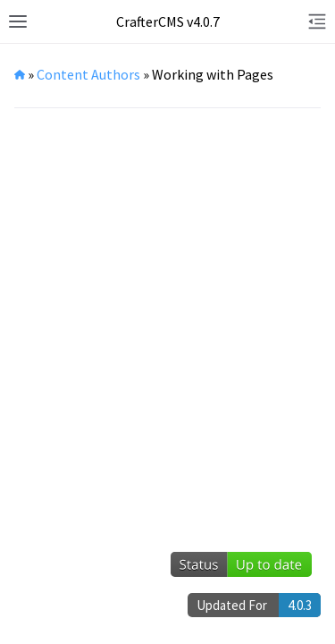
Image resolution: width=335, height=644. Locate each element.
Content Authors (88, 74)
